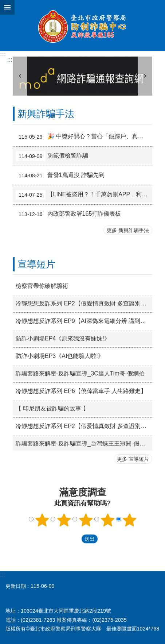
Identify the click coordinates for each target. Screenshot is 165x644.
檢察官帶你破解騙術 (42, 286)
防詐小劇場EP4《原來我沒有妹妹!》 (63, 338)
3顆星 (86, 520)
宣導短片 (36, 264)
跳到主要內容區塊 (4, 4)
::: (3, 54)
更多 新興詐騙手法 (128, 230)
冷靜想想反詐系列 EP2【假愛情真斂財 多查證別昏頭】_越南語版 (84, 303)
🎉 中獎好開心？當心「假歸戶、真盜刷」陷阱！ (84, 137)
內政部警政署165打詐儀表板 (68, 214)
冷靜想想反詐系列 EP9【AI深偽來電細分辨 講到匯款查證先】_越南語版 (84, 321)
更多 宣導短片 (133, 459)
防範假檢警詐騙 (52, 156)
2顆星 (64, 520)
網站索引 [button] (7, 7)
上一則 (20, 76)
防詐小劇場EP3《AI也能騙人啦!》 (60, 356)
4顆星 (107, 520)
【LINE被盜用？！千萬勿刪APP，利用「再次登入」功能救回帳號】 (84, 195)
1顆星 (42, 520)
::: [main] (10, 60)
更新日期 (16, 586)
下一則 (145, 76)
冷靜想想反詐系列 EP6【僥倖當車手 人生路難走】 (81, 391)
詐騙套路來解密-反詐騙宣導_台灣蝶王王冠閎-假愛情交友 (84, 444)
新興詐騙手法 (46, 114)
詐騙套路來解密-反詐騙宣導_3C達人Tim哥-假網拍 (80, 373)
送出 (74, 539)
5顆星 (129, 520)
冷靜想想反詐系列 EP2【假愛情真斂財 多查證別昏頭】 (84, 426)
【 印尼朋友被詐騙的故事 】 (52, 408)
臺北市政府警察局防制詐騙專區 (82, 26)
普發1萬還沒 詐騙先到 (60, 176)
